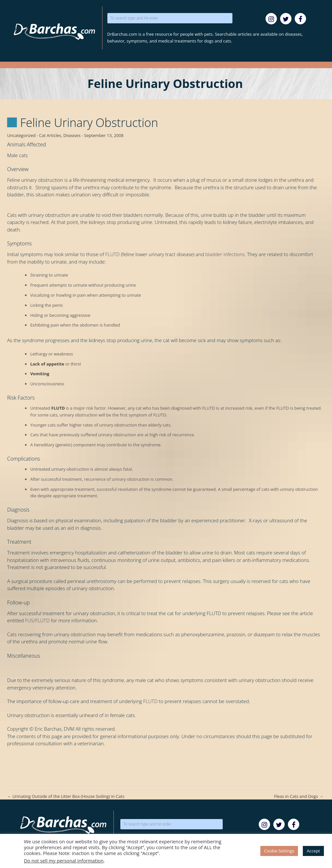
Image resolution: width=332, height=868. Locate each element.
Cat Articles (50, 135)
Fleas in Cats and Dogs (299, 796)
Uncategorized (21, 135)
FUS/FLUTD (37, 620)
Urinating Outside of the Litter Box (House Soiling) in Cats (66, 796)
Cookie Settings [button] (279, 851)
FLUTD (113, 254)
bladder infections (225, 254)
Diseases (72, 135)
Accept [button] (313, 851)
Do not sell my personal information (64, 861)
